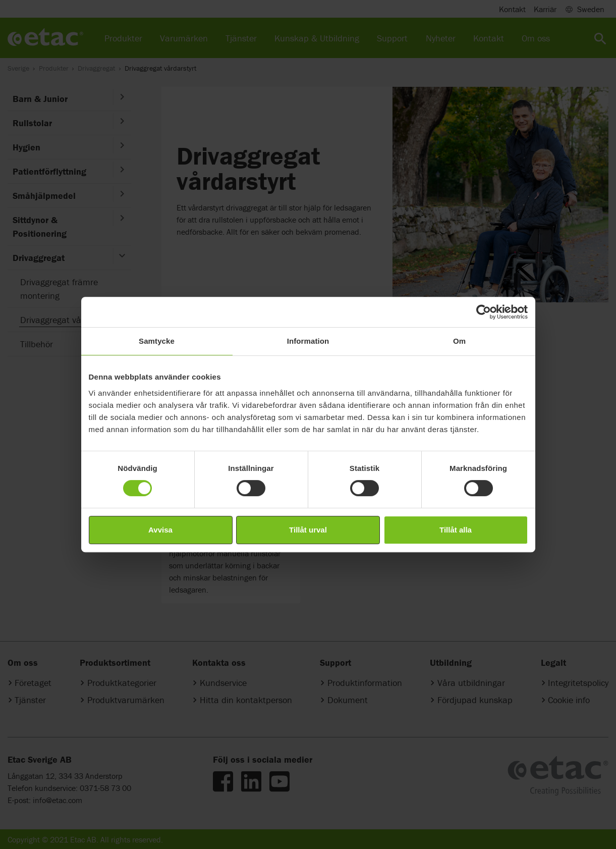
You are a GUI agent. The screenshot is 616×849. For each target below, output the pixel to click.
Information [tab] (308, 341)
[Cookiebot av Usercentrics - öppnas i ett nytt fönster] (484, 312)
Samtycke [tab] (157, 341)
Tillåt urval (308, 530)
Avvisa (160, 530)
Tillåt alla (456, 530)
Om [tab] (459, 341)
